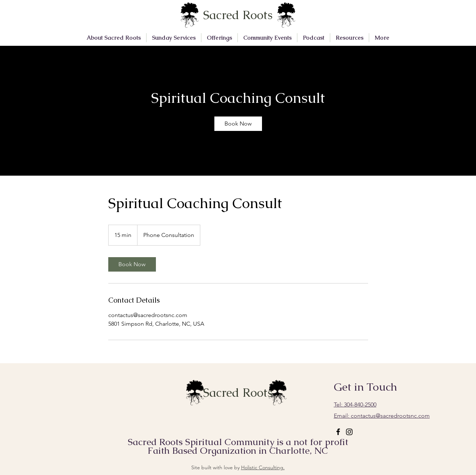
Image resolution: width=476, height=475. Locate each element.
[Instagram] (349, 432)
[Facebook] (338, 432)
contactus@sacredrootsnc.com (382, 416)
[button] (114, 38)
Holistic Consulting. (263, 467)
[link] (238, 124)
